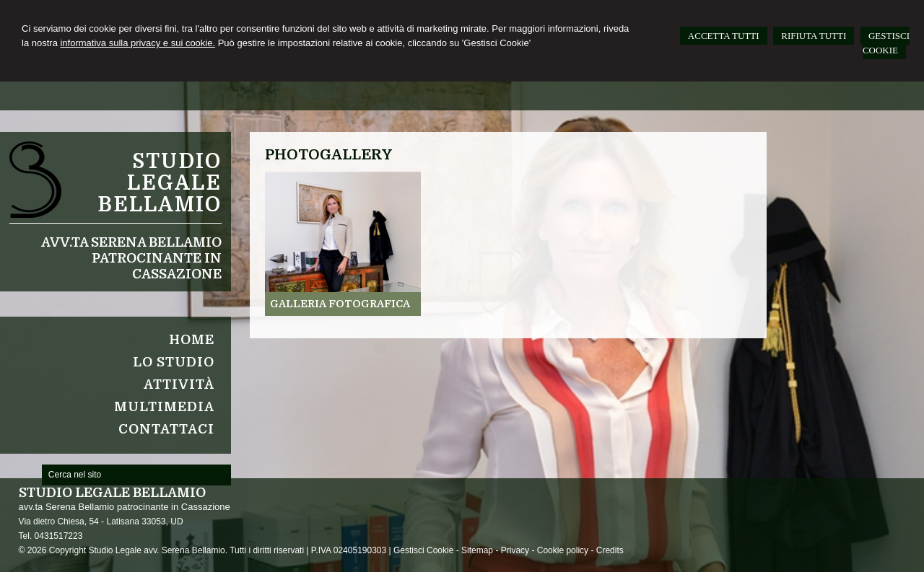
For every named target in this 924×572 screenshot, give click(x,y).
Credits (610, 550)
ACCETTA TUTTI (724, 36)
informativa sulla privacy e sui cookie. (138, 43)
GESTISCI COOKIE (886, 43)
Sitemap (477, 550)
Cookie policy (563, 550)
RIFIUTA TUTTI (814, 36)
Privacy (515, 550)
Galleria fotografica (340, 304)
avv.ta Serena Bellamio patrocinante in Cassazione (131, 258)
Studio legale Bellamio (160, 183)
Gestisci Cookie (423, 550)
